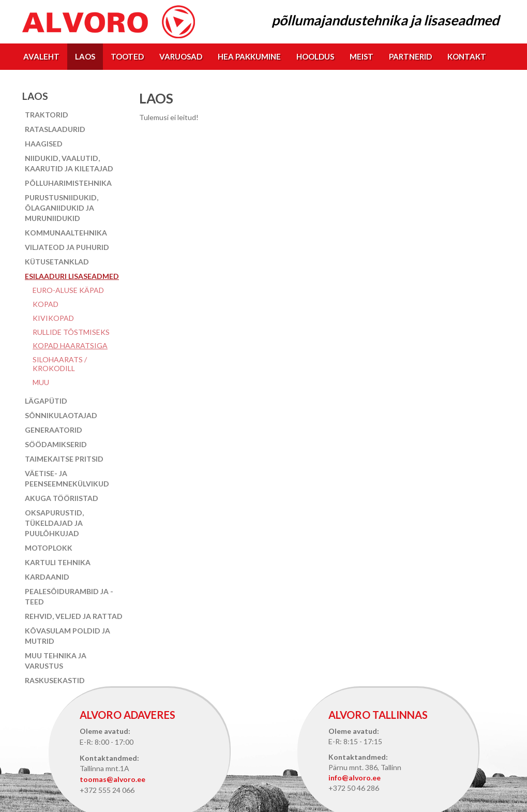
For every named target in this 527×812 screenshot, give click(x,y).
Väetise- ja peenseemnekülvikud (67, 478)
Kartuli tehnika (58, 562)
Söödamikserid (56, 444)
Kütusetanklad (57, 262)
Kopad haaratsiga (70, 345)
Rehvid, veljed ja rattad (74, 616)
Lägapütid (46, 401)
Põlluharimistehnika (68, 183)
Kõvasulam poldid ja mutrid (67, 636)
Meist (362, 56)
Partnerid (410, 56)
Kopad (46, 304)
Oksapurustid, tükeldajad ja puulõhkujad (54, 523)
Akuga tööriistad (62, 498)
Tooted (127, 56)
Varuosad (181, 56)
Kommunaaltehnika (66, 233)
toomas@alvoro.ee (112, 779)
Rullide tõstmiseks (71, 332)
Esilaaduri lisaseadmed (72, 276)
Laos (85, 56)
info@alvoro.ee (355, 778)
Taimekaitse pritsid (64, 459)
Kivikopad (53, 318)
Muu (41, 382)
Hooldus (315, 56)
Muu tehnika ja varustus (56, 661)
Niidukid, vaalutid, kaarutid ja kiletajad (69, 163)
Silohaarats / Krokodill (60, 364)
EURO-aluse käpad (68, 290)
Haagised (44, 144)
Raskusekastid (55, 680)
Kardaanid (47, 577)
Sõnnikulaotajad (61, 415)
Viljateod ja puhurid (67, 247)
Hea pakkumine (249, 56)
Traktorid (47, 115)
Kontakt (467, 56)
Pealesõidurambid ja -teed (69, 596)
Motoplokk (49, 548)
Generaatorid (54, 430)
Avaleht (41, 56)
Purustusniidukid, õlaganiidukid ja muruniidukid (62, 208)
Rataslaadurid (55, 129)
